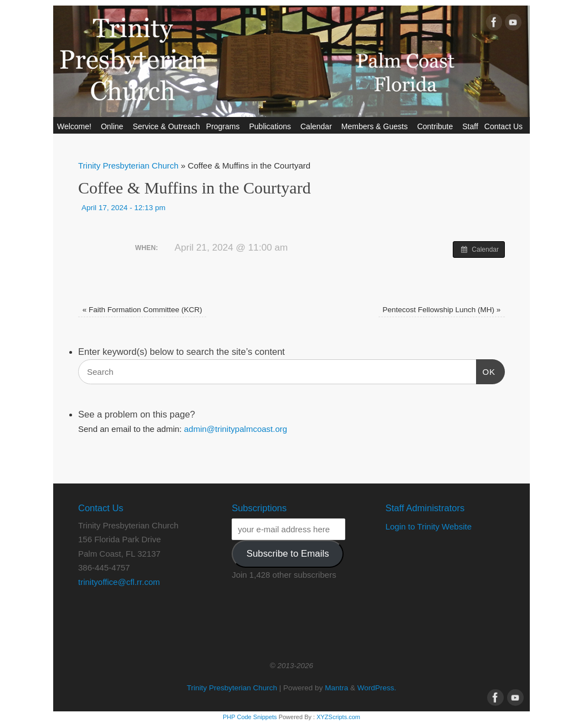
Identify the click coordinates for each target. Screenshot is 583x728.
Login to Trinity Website (428, 526)
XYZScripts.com (338, 717)
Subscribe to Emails (288, 554)
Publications (272, 126)
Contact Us (505, 126)
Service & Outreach (166, 126)
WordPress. (377, 688)
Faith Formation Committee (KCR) (142, 310)
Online (114, 126)
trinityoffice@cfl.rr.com (119, 582)
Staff (470, 126)
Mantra (336, 688)
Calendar (318, 126)
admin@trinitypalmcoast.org (236, 429)
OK (486, 370)
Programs (225, 126)
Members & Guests (376, 126)
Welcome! (76, 126)
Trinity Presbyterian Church (128, 166)
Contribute (437, 126)
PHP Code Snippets (250, 717)
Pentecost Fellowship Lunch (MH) (441, 310)
